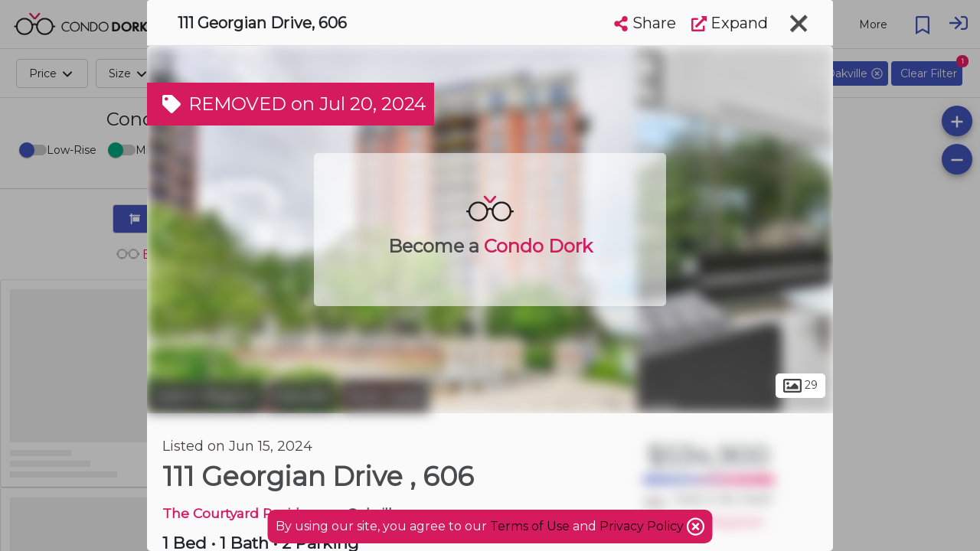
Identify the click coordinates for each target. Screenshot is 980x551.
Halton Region (204, 396)
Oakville (301, 396)
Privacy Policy (643, 526)
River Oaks (385, 396)
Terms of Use (530, 526)
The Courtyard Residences (251, 513)
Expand (730, 23)
